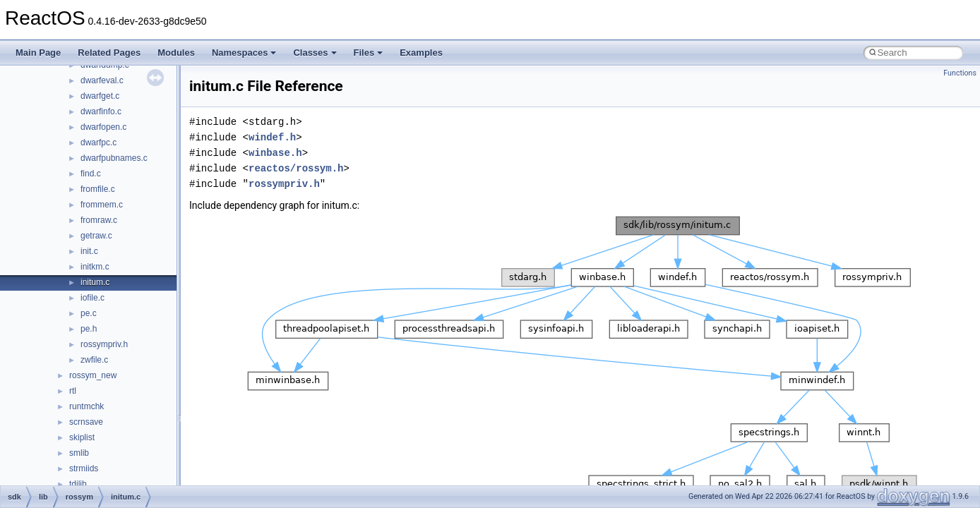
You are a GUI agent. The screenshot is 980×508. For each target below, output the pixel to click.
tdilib (78, 484)
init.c (89, 251)
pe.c (89, 313)
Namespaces (244, 53)
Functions (960, 73)
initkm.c (95, 267)
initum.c (95, 282)
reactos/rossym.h (296, 168)
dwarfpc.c (98, 143)
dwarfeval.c (102, 80)
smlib (79, 453)
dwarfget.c (100, 96)
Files (369, 53)
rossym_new (93, 375)
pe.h (89, 329)
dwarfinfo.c (101, 111)
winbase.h (275, 153)
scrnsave (86, 422)
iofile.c (92, 298)
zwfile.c (94, 360)
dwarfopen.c (103, 127)
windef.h (272, 137)
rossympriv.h (104, 344)
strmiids (84, 468)
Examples (421, 53)
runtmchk (86, 406)
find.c (91, 174)
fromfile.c (98, 189)
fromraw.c (99, 220)
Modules (176, 53)
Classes (315, 53)
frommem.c (102, 205)
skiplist (82, 437)
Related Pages (109, 53)
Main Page (38, 53)
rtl (73, 391)
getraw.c (96, 236)
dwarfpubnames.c (114, 158)
